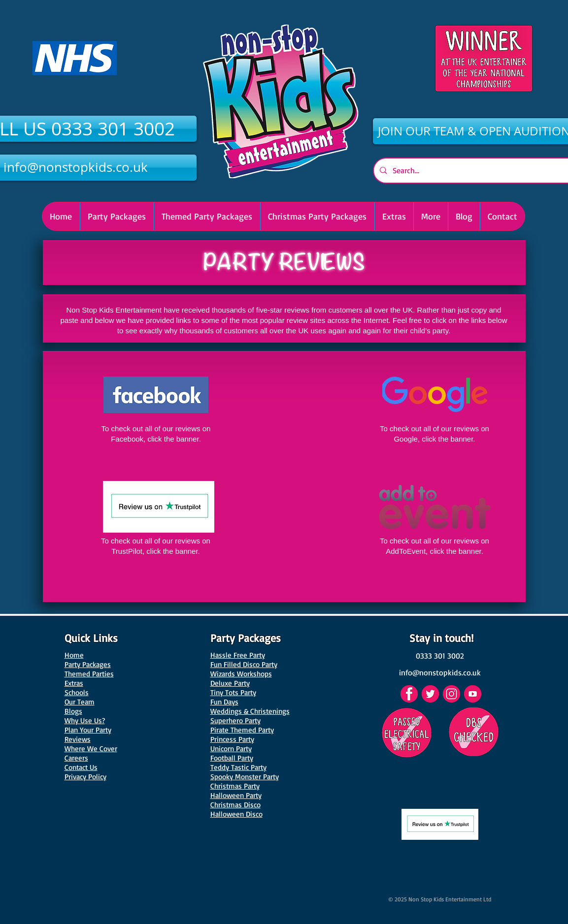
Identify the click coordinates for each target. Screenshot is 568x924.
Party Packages (88, 664)
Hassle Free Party (238, 655)
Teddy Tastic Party (238, 767)
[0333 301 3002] (440, 656)
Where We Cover (91, 749)
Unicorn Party (231, 749)
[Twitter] (430, 694)
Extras (74, 683)
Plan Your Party (88, 730)
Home (74, 655)
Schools (77, 692)
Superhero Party (235, 720)
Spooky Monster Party (245, 777)
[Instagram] (451, 694)
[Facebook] (409, 694)
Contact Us (81, 767)
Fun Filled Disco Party (244, 664)
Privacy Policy (85, 777)
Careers (76, 758)
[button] (317, 216)
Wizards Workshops (241, 674)
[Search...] (476, 171)
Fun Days (224, 702)
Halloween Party (236, 795)
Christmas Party (235, 786)
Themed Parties (89, 674)
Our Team (80, 702)
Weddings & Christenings (250, 711)
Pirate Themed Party (242, 730)
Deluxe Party (230, 683)
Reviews (78, 739)
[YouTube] (473, 694)
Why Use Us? (85, 720)
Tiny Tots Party (233, 692)
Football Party (232, 758)
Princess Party (232, 739)
